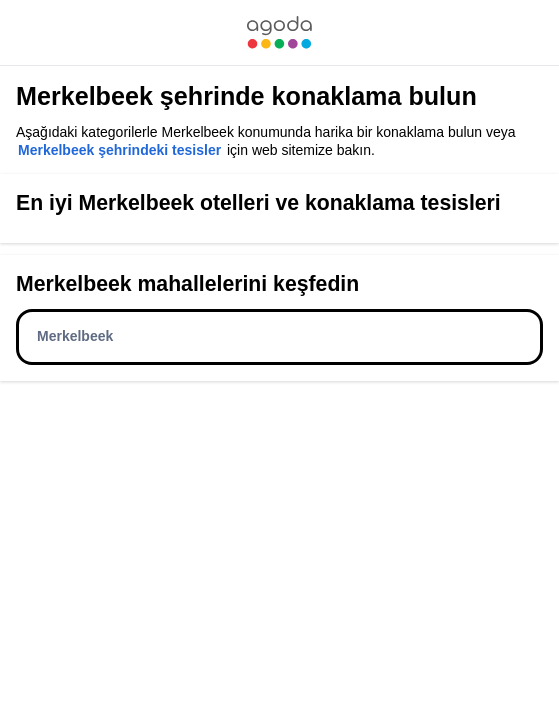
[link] (279, 32)
